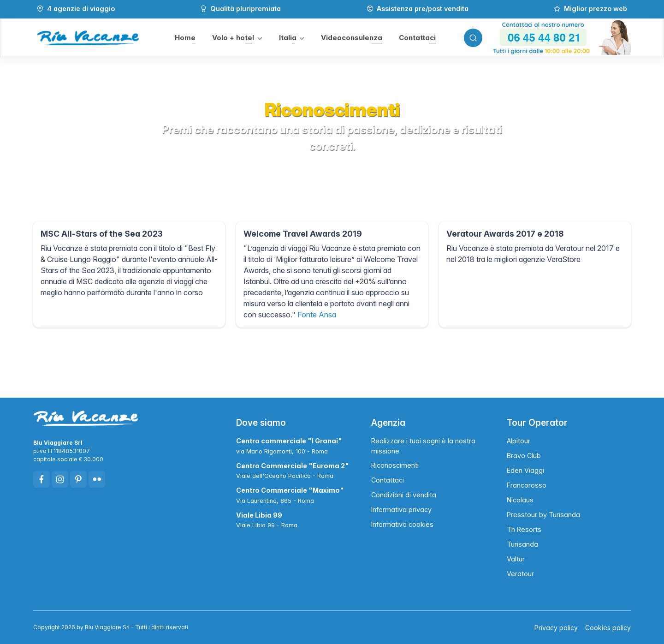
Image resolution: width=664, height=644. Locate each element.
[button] (237, 38)
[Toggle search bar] (472, 38)
